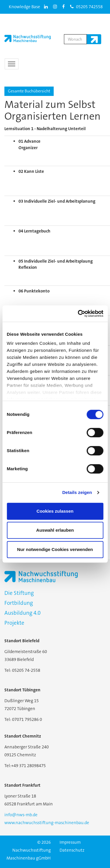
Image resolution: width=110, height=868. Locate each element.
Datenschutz (72, 850)
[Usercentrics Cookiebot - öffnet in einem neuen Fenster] (78, 314)
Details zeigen (77, 492)
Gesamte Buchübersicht (29, 91)
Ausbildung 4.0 (22, 613)
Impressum (70, 842)
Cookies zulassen (55, 511)
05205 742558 (86, 7)
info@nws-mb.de (21, 815)
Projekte (14, 623)
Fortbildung (19, 603)
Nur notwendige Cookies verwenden (55, 549)
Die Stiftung (19, 593)
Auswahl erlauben (55, 530)
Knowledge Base (24, 7)
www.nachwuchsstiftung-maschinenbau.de (47, 823)
